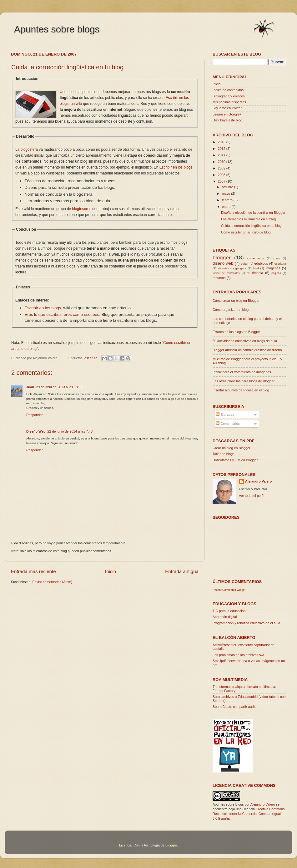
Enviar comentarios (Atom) (52, 582)
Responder (35, 415)
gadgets (241, 268)
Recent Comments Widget (229, 590)
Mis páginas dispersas (229, 102)
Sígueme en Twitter (227, 108)
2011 (222, 155)
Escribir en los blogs (176, 167)
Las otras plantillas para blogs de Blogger (244, 381)
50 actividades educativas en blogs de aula (245, 341)
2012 (222, 149)
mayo (227, 194)
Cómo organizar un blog (231, 310)
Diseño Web (36, 431)
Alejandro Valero (258, 481)
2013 (222, 142)
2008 (222, 175)
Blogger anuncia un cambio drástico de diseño (247, 350)
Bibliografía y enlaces (229, 96)
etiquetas (223, 268)
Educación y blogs (234, 604)
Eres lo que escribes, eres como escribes (62, 314)
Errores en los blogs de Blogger (236, 332)
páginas (276, 273)
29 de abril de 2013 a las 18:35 (59, 387)
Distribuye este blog (227, 120)
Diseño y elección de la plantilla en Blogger (253, 213)
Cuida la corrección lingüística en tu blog (67, 67)
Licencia (125, 845)
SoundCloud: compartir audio (234, 707)
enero (227, 207)
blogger (222, 257)
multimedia (255, 273)
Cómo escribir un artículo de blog (246, 232)
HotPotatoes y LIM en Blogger (235, 460)
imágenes (273, 268)
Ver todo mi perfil (252, 496)
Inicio (111, 571)
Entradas (225, 414)
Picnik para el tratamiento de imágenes (242, 372)
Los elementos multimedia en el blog (248, 219)
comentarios (256, 258)
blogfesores (81, 209)
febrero (228, 200)
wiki (79, 104)
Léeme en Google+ (227, 114)
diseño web (223, 263)
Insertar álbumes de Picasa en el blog (241, 390)
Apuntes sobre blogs (57, 29)
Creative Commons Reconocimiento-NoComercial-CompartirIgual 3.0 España (249, 814)
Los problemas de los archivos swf (238, 655)
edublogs (261, 263)
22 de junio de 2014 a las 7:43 (70, 431)
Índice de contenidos (228, 90)
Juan (30, 387)
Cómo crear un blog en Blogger (236, 301)
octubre (228, 187)
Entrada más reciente (33, 571)
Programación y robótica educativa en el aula (246, 623)
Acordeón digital (225, 617)
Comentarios (228, 424)
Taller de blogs (224, 454)
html (256, 268)
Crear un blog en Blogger (232, 448)
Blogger (171, 845)
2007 (222, 181)
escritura (91, 358)
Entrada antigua (182, 571)
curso (277, 258)
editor (245, 264)
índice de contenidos (226, 273)
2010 (222, 162)
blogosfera (29, 150)
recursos (219, 278)
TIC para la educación (229, 611)
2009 (222, 168)
